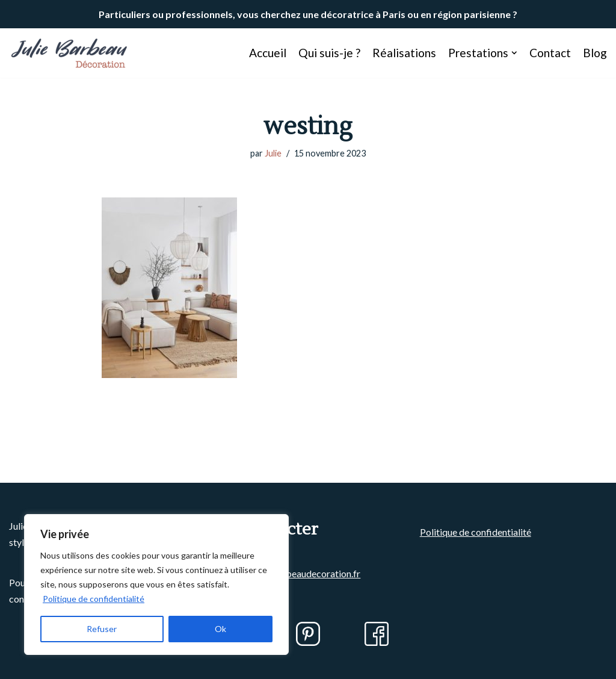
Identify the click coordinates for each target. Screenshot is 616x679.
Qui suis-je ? (329, 53)
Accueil (268, 53)
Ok (220, 629)
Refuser (102, 629)
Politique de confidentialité (94, 599)
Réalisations (404, 53)
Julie (273, 153)
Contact (550, 53)
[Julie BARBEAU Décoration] (69, 53)
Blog (595, 53)
